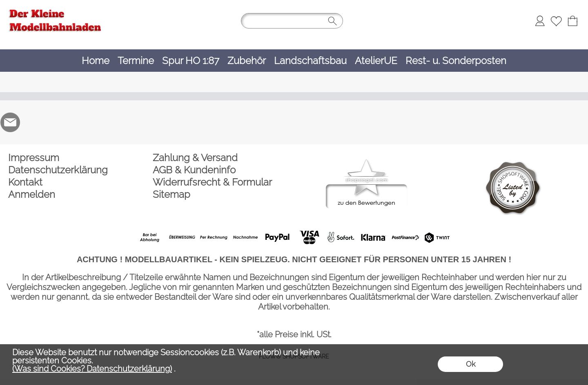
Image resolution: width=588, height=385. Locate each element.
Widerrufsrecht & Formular (212, 182)
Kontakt (25, 182)
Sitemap (171, 194)
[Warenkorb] (572, 21)
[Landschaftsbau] (310, 61)
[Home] (96, 61)
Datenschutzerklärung (58, 170)
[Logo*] (55, 9)
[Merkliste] (556, 21)
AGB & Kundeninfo (194, 170)
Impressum (34, 158)
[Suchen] (292, 21)
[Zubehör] (247, 61)
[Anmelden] (540, 21)
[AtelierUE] (376, 61)
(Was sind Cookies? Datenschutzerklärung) (92, 369)
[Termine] (136, 61)
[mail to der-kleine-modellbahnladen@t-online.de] (10, 122)
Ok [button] (471, 364)
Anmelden (32, 194)
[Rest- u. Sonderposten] (456, 61)
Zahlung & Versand (195, 158)
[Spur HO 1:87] (191, 61)
